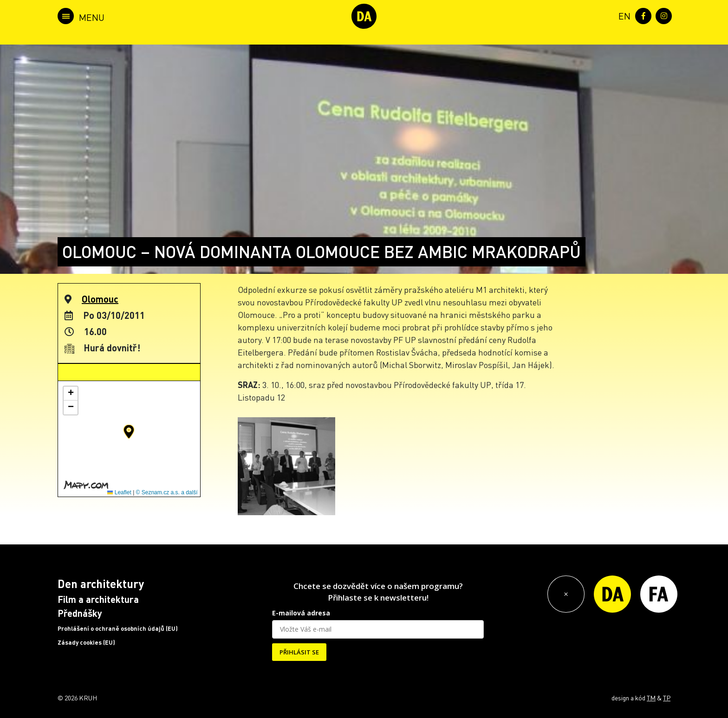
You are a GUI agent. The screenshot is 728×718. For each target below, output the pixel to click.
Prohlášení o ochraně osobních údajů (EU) (118, 628)
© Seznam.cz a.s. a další (167, 492)
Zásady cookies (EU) (86, 642)
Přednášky (80, 613)
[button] (129, 432)
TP (667, 698)
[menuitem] (623, 15)
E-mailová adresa (301, 613)
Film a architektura (98, 599)
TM (651, 698)
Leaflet (119, 492)
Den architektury (101, 584)
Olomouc (100, 299)
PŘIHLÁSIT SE (299, 652)
